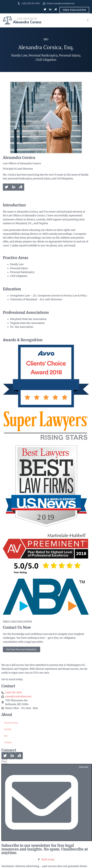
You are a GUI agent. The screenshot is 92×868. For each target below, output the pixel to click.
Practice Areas (11, 723)
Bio (6, 736)
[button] (88, 20)
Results (8, 729)
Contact (8, 742)
